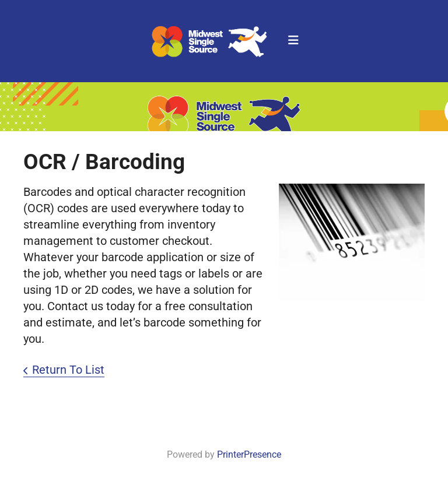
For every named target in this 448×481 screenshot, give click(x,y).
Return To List (68, 370)
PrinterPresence (249, 454)
